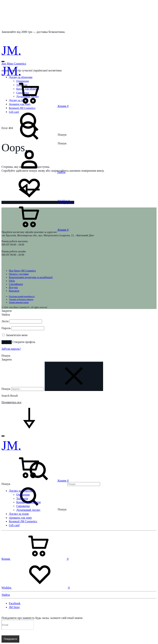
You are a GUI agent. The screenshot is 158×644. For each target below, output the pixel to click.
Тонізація (22, 498)
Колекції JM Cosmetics (23, 521)
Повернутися (38, 202)
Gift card (14, 525)
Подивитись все (11, 402)
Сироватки (23, 506)
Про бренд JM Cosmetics (22, 271)
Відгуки (13, 287)
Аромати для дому (20, 518)
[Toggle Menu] (3, 61)
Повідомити (10, 639)
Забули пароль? (11, 349)
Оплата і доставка (19, 274)
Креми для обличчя (28, 502)
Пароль (6, 328)
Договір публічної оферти (21, 299)
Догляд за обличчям (21, 491)
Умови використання (19, 302)
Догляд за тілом (19, 514)
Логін (5, 321)
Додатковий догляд (28, 510)
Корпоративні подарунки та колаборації (31, 277)
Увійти (7, 342)
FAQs (12, 281)
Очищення (23, 495)
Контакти (14, 291)
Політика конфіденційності (22, 296)
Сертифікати (16, 284)
